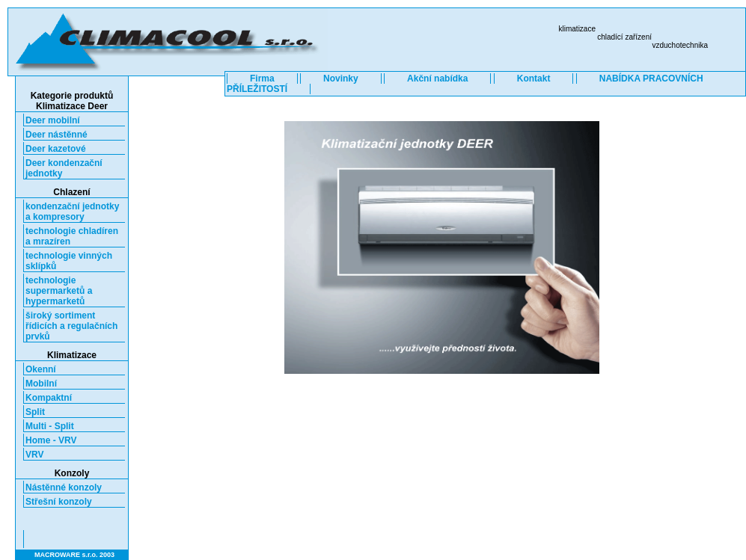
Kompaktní (49, 398)
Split (35, 412)
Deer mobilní (53, 120)
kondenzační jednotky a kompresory (72, 212)
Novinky (341, 79)
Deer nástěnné (56, 135)
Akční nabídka (437, 79)
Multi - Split (50, 426)
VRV (34, 455)
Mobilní (41, 384)
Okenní (41, 369)
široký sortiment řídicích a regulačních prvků (71, 326)
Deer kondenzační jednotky (64, 168)
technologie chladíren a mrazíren (72, 236)
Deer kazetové (56, 149)
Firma (262, 79)
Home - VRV (51, 440)
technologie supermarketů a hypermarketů (59, 291)
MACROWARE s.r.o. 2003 (74, 555)
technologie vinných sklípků (69, 261)
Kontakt (534, 79)
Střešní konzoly (59, 502)
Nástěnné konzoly (64, 487)
